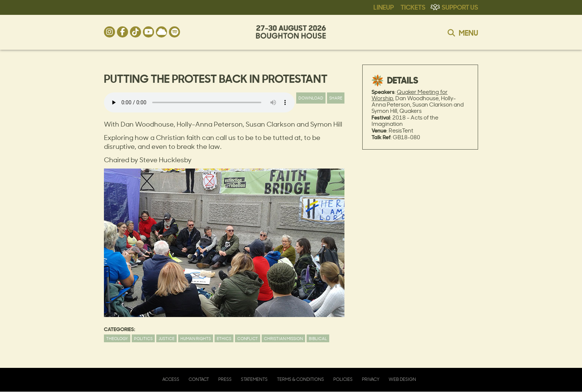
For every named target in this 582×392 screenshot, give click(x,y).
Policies (343, 379)
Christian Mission (283, 338)
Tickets (413, 7)
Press (225, 379)
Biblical (318, 338)
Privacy (371, 379)
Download (311, 98)
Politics (143, 338)
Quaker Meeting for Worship (410, 95)
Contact (199, 379)
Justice (166, 338)
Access (171, 379)
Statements (254, 379)
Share (336, 98)
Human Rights (196, 338)
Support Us (460, 7)
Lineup (384, 7)
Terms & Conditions (300, 379)
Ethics (224, 338)
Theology (117, 338)
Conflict (248, 338)
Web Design (402, 379)
